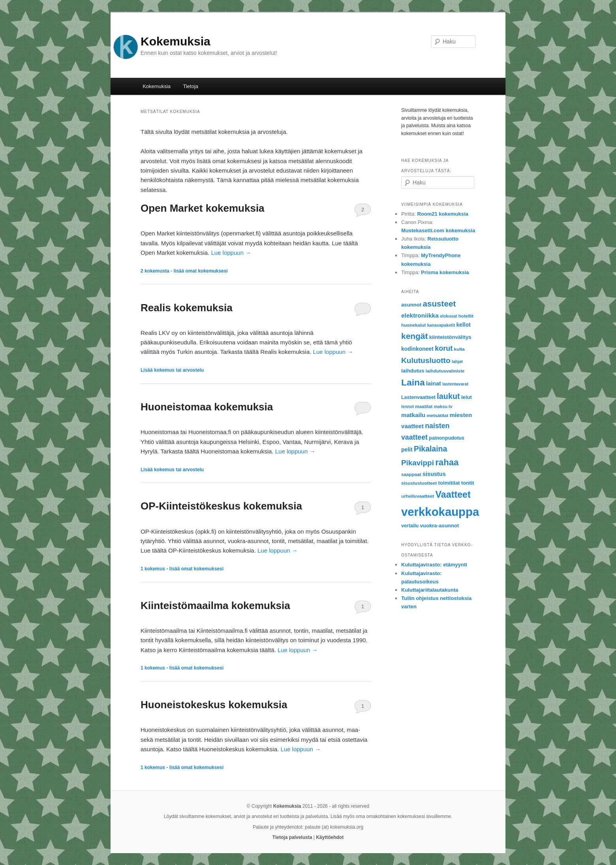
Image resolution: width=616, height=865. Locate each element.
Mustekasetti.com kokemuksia (438, 230)
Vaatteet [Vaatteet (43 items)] (453, 495)
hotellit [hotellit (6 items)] (466, 316)
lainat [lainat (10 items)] (434, 384)
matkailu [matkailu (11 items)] (413, 415)
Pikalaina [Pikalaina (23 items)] (430, 449)
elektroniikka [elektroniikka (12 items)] (420, 315)
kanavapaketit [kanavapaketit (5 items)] (441, 325)
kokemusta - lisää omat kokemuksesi (184, 271)
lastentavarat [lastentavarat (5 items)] (455, 384)
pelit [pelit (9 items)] (407, 449)
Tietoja (191, 86)
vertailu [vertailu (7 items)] (410, 526)
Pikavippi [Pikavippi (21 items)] (418, 463)
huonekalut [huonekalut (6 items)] (413, 325)
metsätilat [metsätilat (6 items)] (437, 415)
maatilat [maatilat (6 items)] (424, 406)
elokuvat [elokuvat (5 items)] (448, 316)
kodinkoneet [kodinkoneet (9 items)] (417, 349)
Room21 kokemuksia (442, 214)
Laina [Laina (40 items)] (413, 382)
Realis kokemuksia (187, 308)
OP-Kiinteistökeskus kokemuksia (221, 506)
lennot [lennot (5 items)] (408, 406)
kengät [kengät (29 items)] (415, 336)
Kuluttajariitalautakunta (430, 590)
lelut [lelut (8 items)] (467, 397)
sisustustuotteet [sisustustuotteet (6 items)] (419, 483)
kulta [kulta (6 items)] (459, 349)
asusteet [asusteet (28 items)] (439, 304)
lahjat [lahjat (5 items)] (457, 361)
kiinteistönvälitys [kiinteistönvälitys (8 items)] (450, 337)
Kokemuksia (176, 41)
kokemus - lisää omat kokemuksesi (182, 569)
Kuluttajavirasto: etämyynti (434, 565)
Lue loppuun (231, 253)
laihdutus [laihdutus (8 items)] (413, 371)
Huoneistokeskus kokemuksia (214, 705)
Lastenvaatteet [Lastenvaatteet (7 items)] (418, 397)
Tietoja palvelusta (292, 837)
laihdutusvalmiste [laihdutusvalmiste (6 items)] (445, 371)
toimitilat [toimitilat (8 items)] (449, 483)
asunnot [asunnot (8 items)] (411, 305)
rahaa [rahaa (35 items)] (447, 462)
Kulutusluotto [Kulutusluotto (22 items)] (426, 360)
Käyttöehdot (330, 837)
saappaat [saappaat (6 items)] (411, 474)
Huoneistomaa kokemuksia (207, 407)
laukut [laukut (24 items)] (448, 396)
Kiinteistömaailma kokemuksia (215, 605)
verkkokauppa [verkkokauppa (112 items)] (440, 512)
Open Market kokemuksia (203, 208)
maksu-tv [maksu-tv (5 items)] (443, 406)
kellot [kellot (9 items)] (464, 325)
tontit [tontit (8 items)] (468, 483)
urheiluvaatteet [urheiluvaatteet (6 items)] (418, 496)
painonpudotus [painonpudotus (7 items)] (447, 438)
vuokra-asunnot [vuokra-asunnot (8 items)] (440, 526)
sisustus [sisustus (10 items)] (434, 474)
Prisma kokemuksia (445, 272)
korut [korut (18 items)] (444, 348)
